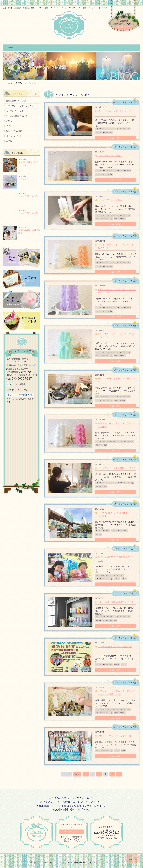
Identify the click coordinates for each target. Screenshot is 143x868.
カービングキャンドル (124, 129)
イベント (98, 534)
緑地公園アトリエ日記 (16, 101)
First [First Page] (77, 774)
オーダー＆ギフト (14, 136)
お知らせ (117, 665)
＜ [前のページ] (86, 774)
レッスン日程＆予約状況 (17, 116)
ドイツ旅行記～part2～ (29, 196)
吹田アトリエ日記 (120, 219)
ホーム (7, 83)
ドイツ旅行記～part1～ (29, 213)
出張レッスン (24, 179)
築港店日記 (113, 620)
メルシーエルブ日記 (102, 575)
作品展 (123, 751)
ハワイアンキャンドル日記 (104, 133)
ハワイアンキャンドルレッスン (105, 129)
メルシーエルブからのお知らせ (105, 617)
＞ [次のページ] (119, 774)
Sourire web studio (105, 862)
